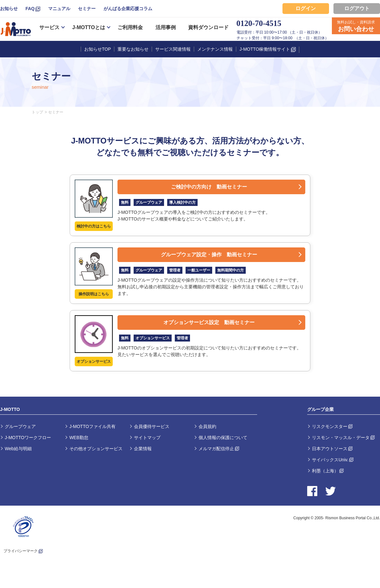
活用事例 (166, 27)
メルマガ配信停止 (216, 449)
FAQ (30, 9)
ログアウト (357, 8)
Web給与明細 (18, 449)
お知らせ (9, 9)
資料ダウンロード (208, 27)
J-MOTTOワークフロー (28, 438)
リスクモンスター (330, 426)
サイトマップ (147, 438)
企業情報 (143, 449)
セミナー (87, 9)
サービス (49, 27)
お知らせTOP (98, 49)
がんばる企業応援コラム (128, 9)
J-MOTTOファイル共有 (92, 426)
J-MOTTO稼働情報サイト (265, 49)
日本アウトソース (330, 449)
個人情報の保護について (223, 438)
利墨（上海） (325, 471)
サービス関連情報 (173, 49)
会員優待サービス (152, 426)
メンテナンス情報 (215, 49)
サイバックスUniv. (330, 460)
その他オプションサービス (96, 449)
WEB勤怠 (79, 438)
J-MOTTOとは (89, 27)
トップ (37, 112)
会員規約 (207, 426)
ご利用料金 (130, 27)
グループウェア (20, 426)
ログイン (306, 8)
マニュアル (59, 9)
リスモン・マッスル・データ (341, 438)
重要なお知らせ (133, 49)
